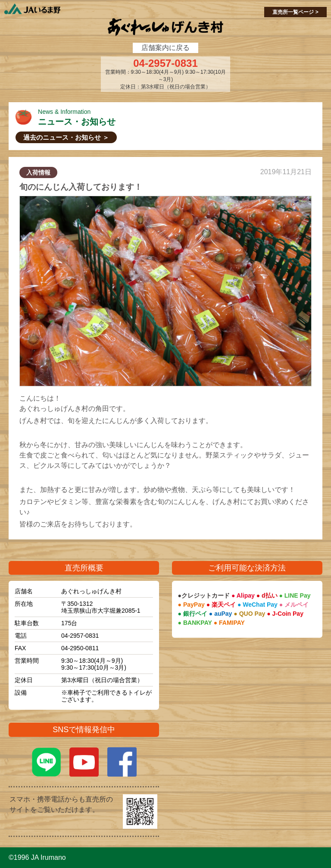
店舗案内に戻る (165, 48)
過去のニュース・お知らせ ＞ (66, 137)
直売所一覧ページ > (295, 12)
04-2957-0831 (165, 63)
